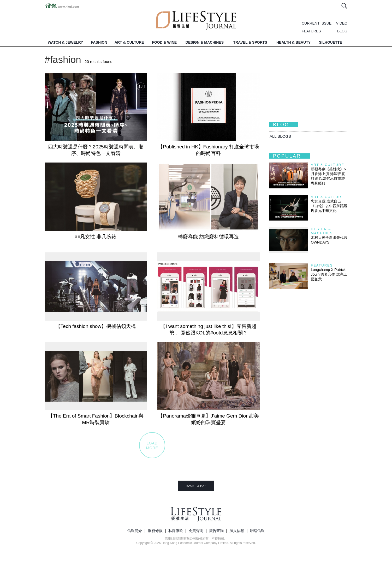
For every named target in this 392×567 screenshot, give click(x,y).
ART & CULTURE (129, 42)
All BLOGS (280, 136)
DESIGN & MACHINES (205, 42)
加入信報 (237, 531)
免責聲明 (196, 531)
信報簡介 (135, 531)
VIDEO (342, 23)
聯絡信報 (257, 531)
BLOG (342, 31)
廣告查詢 (216, 531)
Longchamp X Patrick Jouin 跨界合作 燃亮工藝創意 (329, 274)
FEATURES (311, 31)
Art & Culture (328, 165)
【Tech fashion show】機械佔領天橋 (96, 326)
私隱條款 (176, 531)
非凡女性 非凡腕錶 (96, 237)
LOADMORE (152, 445)
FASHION (99, 42)
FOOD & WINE (164, 42)
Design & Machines (322, 231)
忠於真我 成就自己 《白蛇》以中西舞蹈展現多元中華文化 (329, 206)
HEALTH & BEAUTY (293, 42)
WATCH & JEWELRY (65, 42)
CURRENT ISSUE (317, 23)
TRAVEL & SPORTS (250, 42)
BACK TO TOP (196, 486)
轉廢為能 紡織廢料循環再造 (208, 237)
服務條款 (155, 531)
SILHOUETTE (331, 42)
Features (322, 265)
